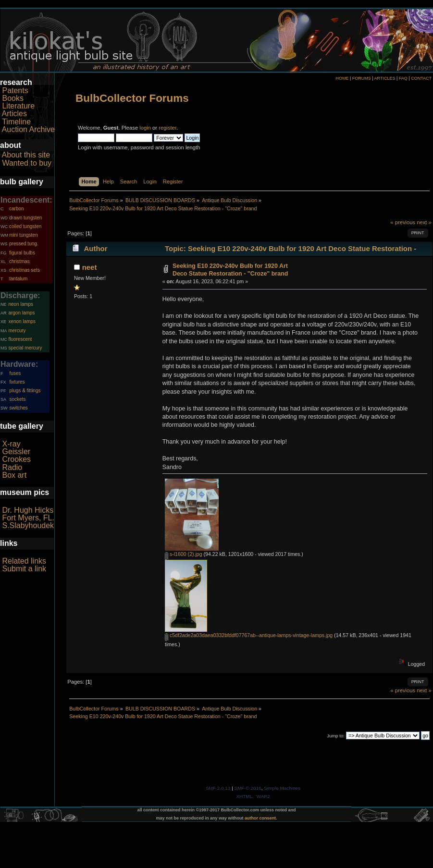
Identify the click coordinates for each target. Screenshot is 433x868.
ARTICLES (385, 78)
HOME (342, 78)
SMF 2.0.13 (218, 788)
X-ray (11, 444)
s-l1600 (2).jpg (184, 554)
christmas (19, 261)
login (145, 128)
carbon (17, 209)
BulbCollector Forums (132, 98)
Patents (15, 90)
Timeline (16, 122)
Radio (12, 467)
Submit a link (24, 569)
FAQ (403, 78)
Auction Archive (28, 129)
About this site (26, 155)
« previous (403, 222)
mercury (17, 331)
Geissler (16, 452)
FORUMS (362, 78)
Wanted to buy (27, 163)
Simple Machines (282, 788)
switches (18, 408)
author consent (260, 818)
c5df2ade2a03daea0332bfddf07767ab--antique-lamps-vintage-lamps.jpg (249, 635)
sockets (17, 399)
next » (424, 222)
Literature (18, 106)
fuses (15, 373)
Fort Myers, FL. (28, 518)
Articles (14, 114)
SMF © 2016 (248, 788)
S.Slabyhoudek (28, 525)
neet (90, 267)
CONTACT (421, 78)
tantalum (18, 279)
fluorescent (20, 339)
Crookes (16, 459)
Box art (14, 475)
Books (12, 98)
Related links (24, 561)
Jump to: (336, 736)
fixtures (17, 382)
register (167, 128)
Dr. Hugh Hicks (28, 510)
